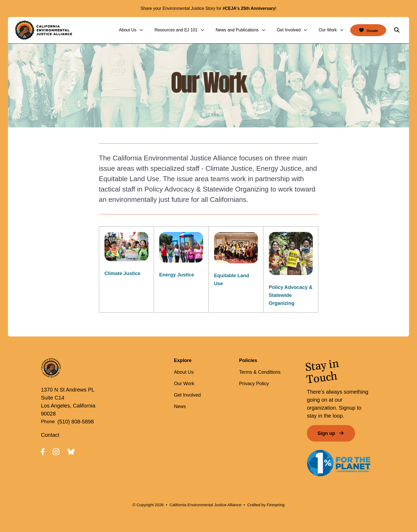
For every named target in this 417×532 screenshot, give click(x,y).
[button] (397, 30)
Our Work (322, 30)
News (180, 406)
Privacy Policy (254, 384)
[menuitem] (126, 30)
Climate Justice (124, 273)
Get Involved (283, 30)
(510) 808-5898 (76, 422)
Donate (365, 30)
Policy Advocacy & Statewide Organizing (290, 295)
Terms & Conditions (260, 372)
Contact (50, 435)
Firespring (276, 505)
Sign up (331, 433)
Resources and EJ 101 (170, 30)
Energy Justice (178, 275)
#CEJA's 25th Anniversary (249, 8)
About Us (122, 30)
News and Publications (231, 30)
